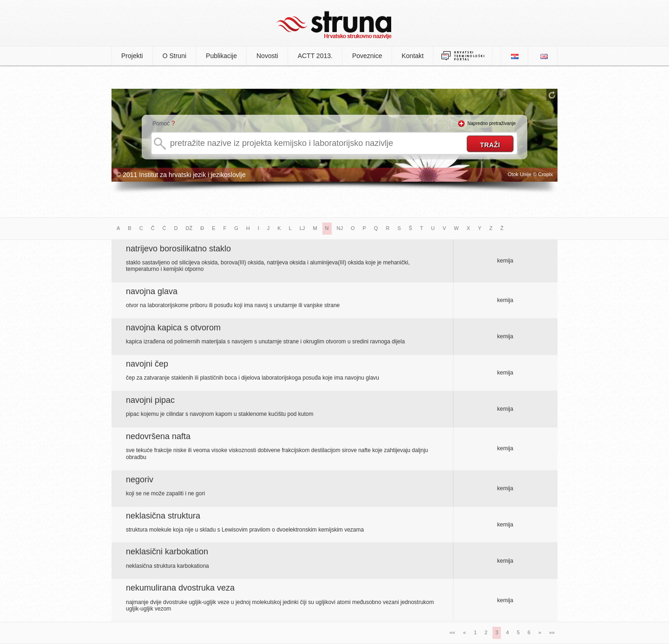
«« (453, 632)
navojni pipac (150, 400)
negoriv (140, 480)
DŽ (189, 228)
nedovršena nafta (158, 436)
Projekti (132, 56)
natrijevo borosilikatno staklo (178, 249)
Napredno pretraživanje (492, 123)
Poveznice (367, 56)
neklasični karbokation (167, 552)
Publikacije (221, 56)
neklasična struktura (163, 516)
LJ (302, 228)
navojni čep (147, 364)
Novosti (267, 56)
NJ (340, 228)
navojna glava (152, 291)
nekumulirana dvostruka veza (180, 588)
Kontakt (413, 56)
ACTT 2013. (315, 56)
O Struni (174, 56)
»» (552, 632)
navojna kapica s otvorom (173, 328)
